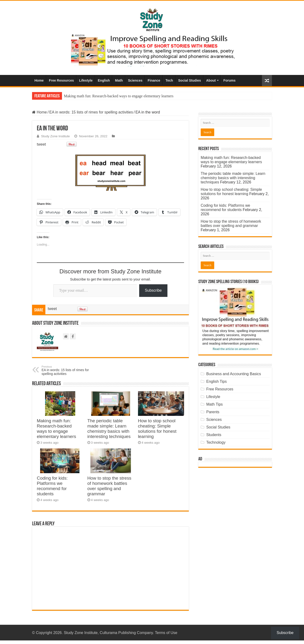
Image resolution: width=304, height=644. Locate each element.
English (104, 80)
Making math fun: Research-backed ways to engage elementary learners (119, 96)
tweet (41, 144)
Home (39, 80)
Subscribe (153, 290)
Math (119, 80)
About (211, 80)
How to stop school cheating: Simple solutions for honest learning (157, 429)
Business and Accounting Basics (233, 374)
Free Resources (61, 80)
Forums (229, 80)
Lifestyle (86, 80)
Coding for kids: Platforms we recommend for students (52, 486)
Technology (216, 442)
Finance (154, 80)
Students (214, 435)
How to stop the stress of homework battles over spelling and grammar (109, 486)
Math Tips (214, 404)
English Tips (216, 381)
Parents (213, 412)
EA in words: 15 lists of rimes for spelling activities (91, 112)
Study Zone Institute (55, 136)
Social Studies (190, 80)
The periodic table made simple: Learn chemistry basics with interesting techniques (109, 429)
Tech (169, 80)
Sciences (135, 80)
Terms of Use (166, 633)
